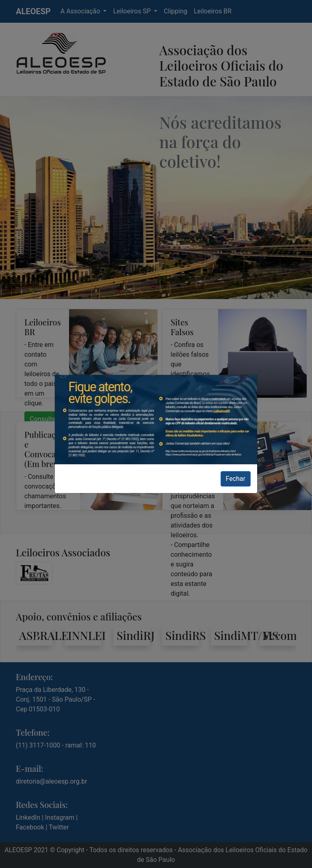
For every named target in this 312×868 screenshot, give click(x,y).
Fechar (236, 479)
